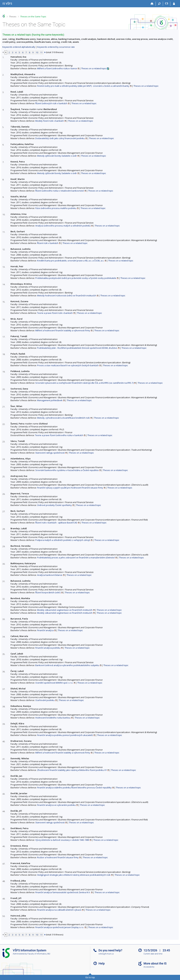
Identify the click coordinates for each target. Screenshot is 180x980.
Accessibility (149, 967)
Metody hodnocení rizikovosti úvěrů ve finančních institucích (67, 296)
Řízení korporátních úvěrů (48, 592)
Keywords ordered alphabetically (19, 47)
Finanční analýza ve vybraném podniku (56, 805)
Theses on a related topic (94, 68)
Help (102, 963)
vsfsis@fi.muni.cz (106, 954)
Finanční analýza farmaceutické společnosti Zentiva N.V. (63, 892)
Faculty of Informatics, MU (39, 954)
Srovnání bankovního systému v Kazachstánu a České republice (67, 470)
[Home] (152, 4)
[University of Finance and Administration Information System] (7, 3)
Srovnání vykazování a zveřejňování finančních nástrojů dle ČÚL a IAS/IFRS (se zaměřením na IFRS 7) (84, 383)
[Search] (159, 4)
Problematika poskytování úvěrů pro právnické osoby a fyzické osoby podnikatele (76, 278)
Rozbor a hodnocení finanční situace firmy (58, 857)
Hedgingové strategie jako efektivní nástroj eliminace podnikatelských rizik (74, 875)
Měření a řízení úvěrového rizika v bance (57, 68)
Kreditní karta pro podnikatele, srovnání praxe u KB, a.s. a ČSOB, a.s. (71, 261)
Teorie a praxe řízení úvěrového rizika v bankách (59, 435)
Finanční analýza (45, 630)
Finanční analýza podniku (48, 648)
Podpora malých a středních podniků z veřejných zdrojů (63, 540)
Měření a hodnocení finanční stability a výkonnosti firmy (63, 330)
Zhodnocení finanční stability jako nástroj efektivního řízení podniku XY (72, 770)
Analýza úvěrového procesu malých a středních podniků (63, 226)
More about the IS (155, 963)
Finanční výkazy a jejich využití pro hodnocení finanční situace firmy (70, 488)
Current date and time (153, 954)
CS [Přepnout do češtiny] (167, 3)
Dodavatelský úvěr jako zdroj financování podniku (60, 138)
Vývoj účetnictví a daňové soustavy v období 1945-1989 (62, 840)
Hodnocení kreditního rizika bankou (53, 718)
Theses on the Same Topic (33, 16)
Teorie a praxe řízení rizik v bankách (55, 313)
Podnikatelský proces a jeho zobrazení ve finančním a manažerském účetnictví (76, 558)
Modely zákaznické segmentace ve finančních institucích (65, 610)
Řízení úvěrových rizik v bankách (51, 103)
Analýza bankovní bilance (50, 575)
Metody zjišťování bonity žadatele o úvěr (57, 156)
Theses (13, 16)
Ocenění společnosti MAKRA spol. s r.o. (54, 683)
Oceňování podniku (45, 700)
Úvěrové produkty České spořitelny (54, 505)
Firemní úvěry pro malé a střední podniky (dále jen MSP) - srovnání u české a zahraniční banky (83, 86)
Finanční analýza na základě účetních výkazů (59, 910)
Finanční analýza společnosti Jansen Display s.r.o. (60, 927)
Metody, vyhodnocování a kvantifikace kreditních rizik (63, 418)
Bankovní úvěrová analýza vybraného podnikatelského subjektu (67, 665)
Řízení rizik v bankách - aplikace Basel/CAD (56, 523)
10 (37, 52)
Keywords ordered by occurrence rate (56, 47)
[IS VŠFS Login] (174, 4)
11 (41, 52)
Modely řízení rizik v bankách (50, 121)
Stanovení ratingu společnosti (50, 453)
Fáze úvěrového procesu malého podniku (56, 208)
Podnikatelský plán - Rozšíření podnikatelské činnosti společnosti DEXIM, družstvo (77, 348)
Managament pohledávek (50, 400)
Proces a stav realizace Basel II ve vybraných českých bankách (68, 365)
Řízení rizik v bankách (48, 243)
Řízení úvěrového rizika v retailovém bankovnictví (60, 191)
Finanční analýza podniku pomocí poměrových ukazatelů (65, 735)
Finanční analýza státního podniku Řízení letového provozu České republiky (74, 788)
